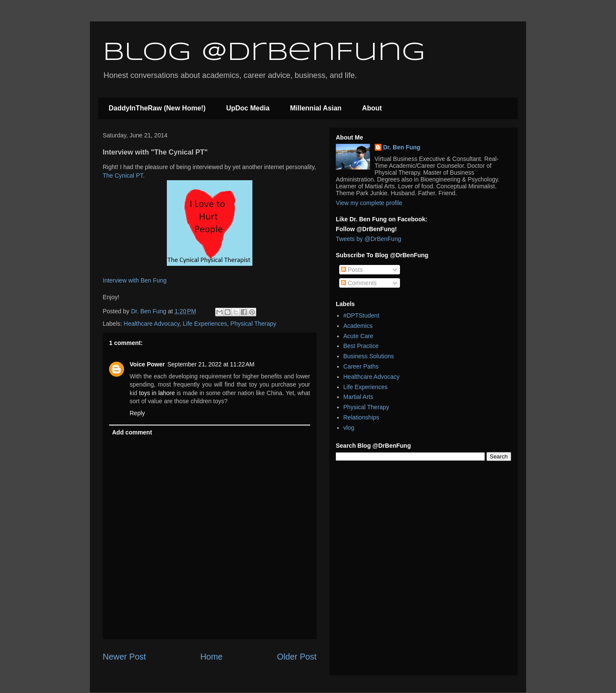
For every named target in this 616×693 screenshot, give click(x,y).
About (372, 108)
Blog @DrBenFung (264, 53)
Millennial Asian (316, 108)
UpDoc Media (248, 108)
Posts (352, 270)
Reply (137, 413)
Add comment (132, 432)
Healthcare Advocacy (151, 324)
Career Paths (361, 366)
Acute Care (358, 336)
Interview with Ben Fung (135, 280)
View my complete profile (369, 203)
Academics (358, 326)
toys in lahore (157, 393)
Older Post (297, 657)
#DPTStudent (361, 315)
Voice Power (147, 364)
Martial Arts (358, 397)
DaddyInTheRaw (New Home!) (157, 108)
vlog (349, 428)
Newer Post (124, 657)
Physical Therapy (253, 324)
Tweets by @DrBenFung (369, 239)
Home (211, 657)
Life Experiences (205, 324)
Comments (359, 283)
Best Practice (361, 346)
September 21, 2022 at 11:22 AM (211, 364)
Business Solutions (369, 356)
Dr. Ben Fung (402, 147)
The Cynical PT (123, 175)
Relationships (361, 417)
